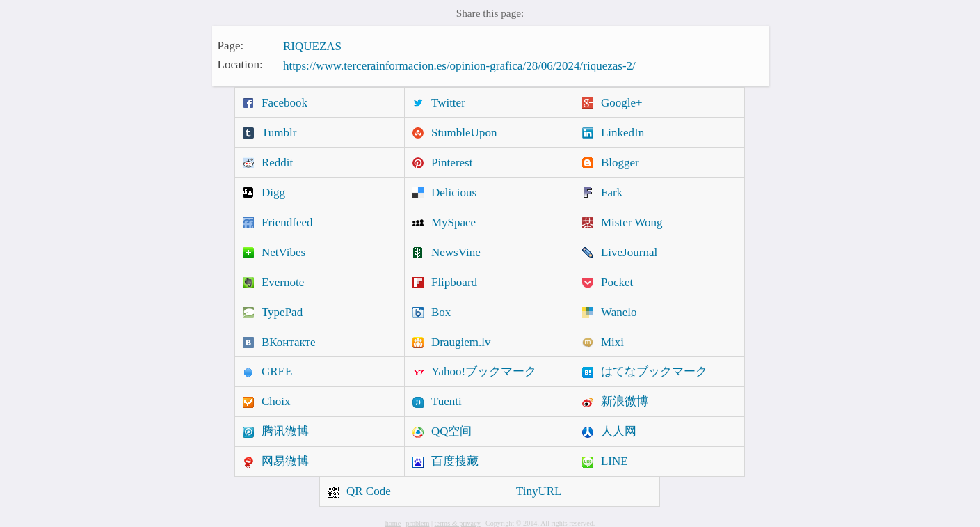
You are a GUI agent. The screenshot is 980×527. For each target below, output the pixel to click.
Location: (240, 64)
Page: (231, 45)
